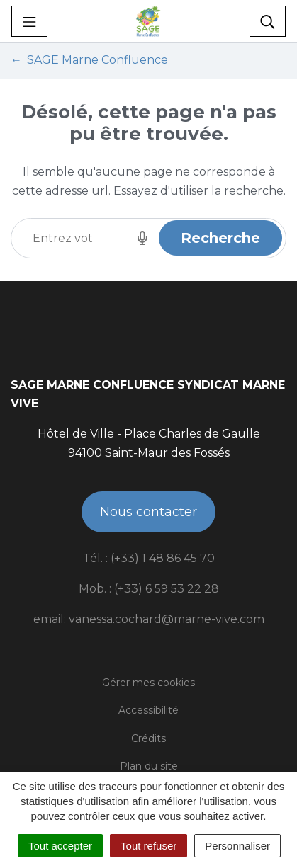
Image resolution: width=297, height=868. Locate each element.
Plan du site (149, 766)
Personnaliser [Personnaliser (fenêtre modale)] (237, 846)
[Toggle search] (268, 21)
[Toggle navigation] (29, 21)
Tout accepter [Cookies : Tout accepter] (60, 846)
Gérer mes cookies (148, 683)
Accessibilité (148, 710)
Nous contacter (148, 512)
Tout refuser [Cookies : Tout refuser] (148, 846)
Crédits (148, 738)
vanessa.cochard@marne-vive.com (167, 619)
